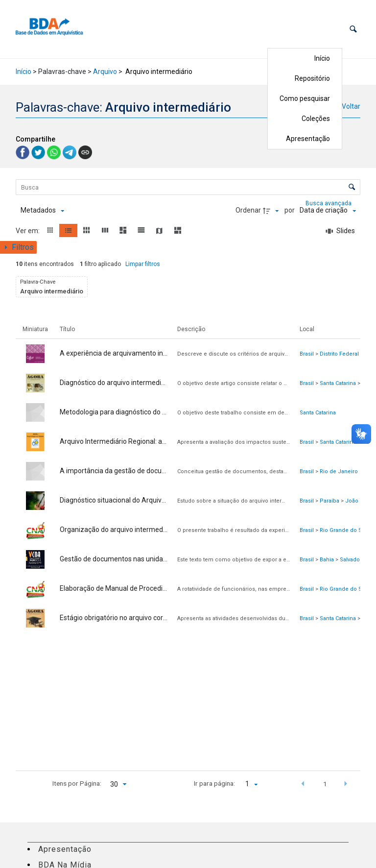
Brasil (307, 354)
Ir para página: (214, 783)
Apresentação (308, 139)
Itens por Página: (77, 783)
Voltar (351, 106)
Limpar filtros (143, 264)
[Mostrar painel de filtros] (18, 247)
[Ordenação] (328, 211)
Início (322, 58)
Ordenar (248, 210)
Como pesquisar (305, 98)
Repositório (312, 78)
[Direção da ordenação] (272, 211)
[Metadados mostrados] (42, 211)
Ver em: (28, 231)
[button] (353, 29)
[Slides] (341, 231)
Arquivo (105, 72)
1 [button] (325, 784)
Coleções (316, 119)
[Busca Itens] (188, 187)
